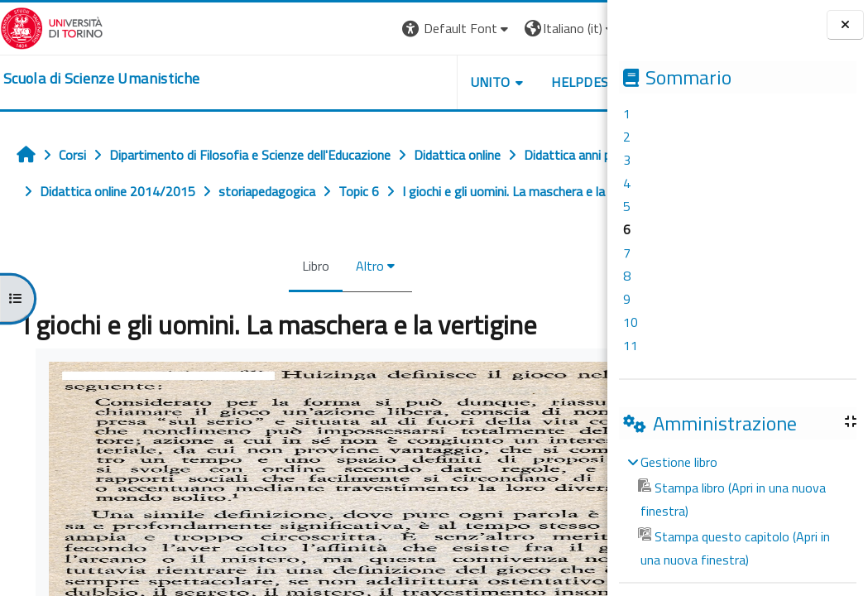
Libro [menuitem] (278, 302)
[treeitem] (737, 511)
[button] (380, 29)
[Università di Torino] (52, 26)
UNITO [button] (414, 82)
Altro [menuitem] (332, 302)
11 (631, 345)
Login (579, 28)
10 (631, 322)
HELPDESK (507, 82)
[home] (101, 79)
